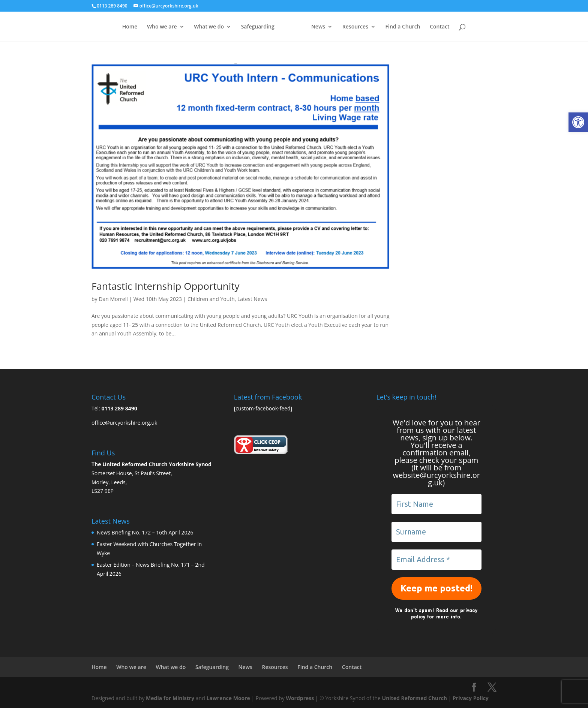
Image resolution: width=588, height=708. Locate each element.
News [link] (333, 27)
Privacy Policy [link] (471, 698)
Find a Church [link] (418, 27)
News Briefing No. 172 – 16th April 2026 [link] (145, 532)
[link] (578, 122)
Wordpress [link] (300, 698)
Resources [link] (370, 27)
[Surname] (436, 532)
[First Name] (436, 504)
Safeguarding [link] (243, 27)
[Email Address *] (436, 560)
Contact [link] (454, 27)
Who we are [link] (147, 27)
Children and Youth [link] (211, 299)
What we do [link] (194, 27)
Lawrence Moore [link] (228, 698)
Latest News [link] (252, 299)
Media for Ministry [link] (171, 698)
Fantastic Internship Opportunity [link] (165, 286)
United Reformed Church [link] (415, 698)
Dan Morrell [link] (113, 299)
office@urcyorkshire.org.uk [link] (124, 423)
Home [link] (115, 27)
